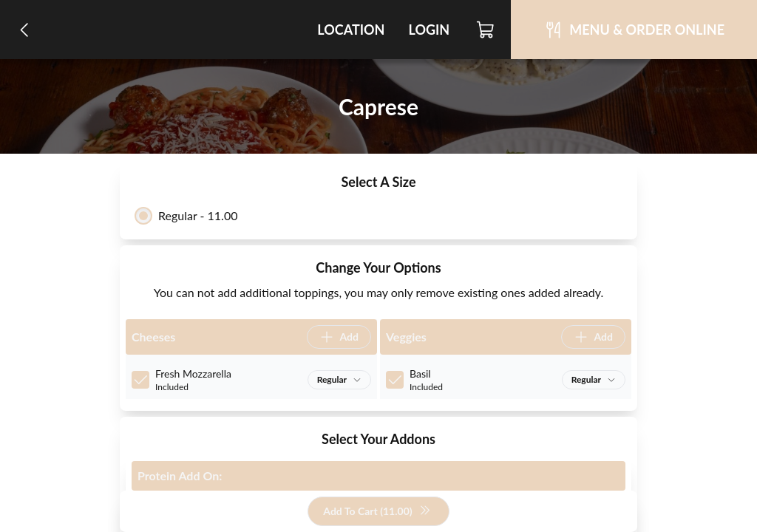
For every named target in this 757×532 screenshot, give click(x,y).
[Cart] (486, 30)
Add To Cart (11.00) (377, 512)
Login (429, 30)
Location (351, 30)
